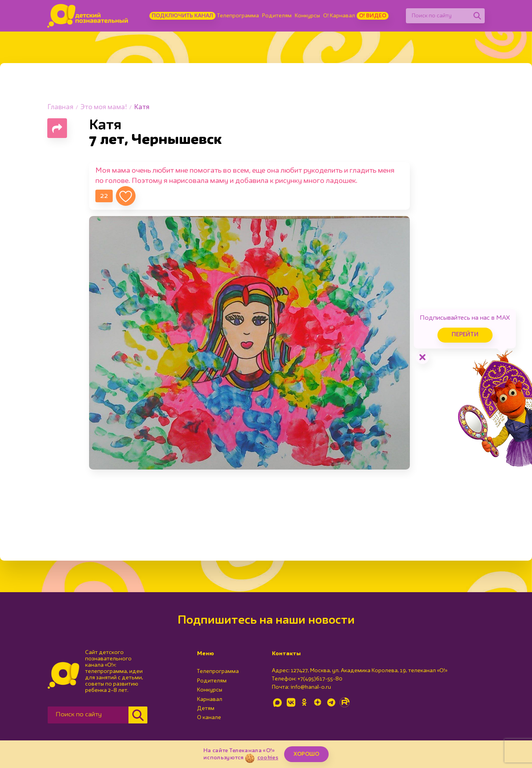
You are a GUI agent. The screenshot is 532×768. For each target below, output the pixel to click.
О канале (209, 718)
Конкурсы (307, 16)
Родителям (277, 16)
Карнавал (210, 699)
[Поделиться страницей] (57, 128)
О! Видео (373, 16)
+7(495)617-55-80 (320, 679)
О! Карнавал (339, 16)
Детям (206, 708)
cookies (268, 758)
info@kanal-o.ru (311, 687)
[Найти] (477, 16)
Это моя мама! (104, 107)
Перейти (465, 335)
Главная (60, 107)
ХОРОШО (306, 754)
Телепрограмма (238, 16)
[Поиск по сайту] (438, 16)
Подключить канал (182, 16)
